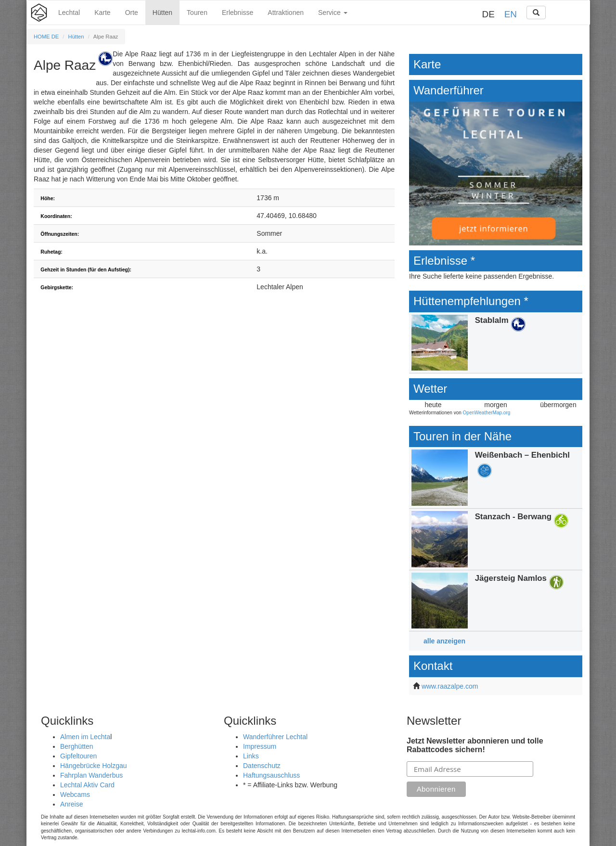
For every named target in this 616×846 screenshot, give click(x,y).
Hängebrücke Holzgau (94, 766)
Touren (197, 13)
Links (251, 756)
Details (496, 343)
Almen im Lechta (85, 737)
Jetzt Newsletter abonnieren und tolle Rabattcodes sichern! (475, 745)
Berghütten (77, 746)
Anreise (71, 804)
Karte (102, 13)
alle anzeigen (444, 641)
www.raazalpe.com (450, 686)
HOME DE (46, 37)
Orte (132, 13)
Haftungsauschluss (271, 775)
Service (333, 13)
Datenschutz (262, 766)
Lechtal (69, 13)
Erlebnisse (237, 13)
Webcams (75, 795)
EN (511, 14)
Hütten (162, 13)
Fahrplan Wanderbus (91, 775)
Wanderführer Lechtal (275, 737)
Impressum (260, 746)
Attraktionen (286, 13)
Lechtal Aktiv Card (87, 785)
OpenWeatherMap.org (487, 413)
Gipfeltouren (78, 756)
